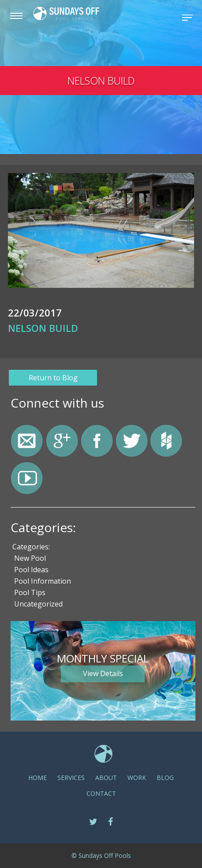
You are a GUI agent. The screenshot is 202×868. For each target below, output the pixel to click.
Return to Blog (53, 378)
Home (37, 778)
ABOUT (106, 778)
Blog (165, 778)
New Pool (30, 558)
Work (137, 778)
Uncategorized (38, 604)
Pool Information (43, 581)
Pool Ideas (31, 570)
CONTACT (101, 793)
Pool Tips (30, 592)
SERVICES (71, 778)
